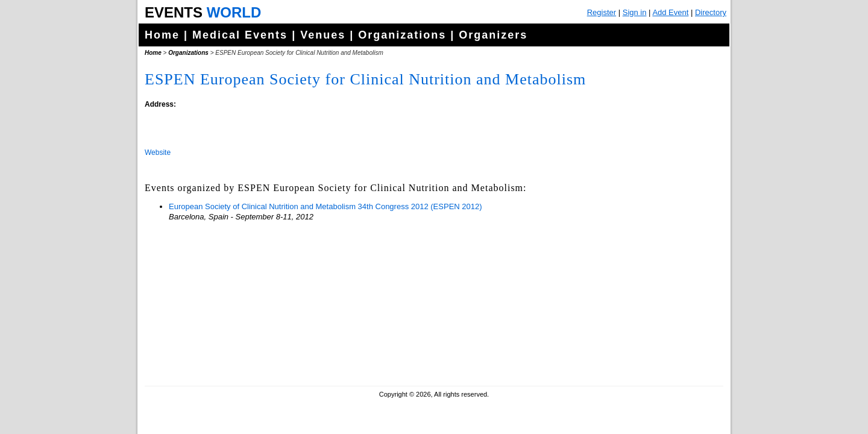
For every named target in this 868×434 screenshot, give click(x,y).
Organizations (402, 35)
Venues (323, 35)
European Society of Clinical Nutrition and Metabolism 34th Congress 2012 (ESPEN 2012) (325, 206)
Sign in (635, 12)
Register (602, 12)
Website (158, 153)
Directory (711, 12)
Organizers (493, 35)
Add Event (670, 12)
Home (162, 35)
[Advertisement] (630, 301)
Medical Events (240, 35)
